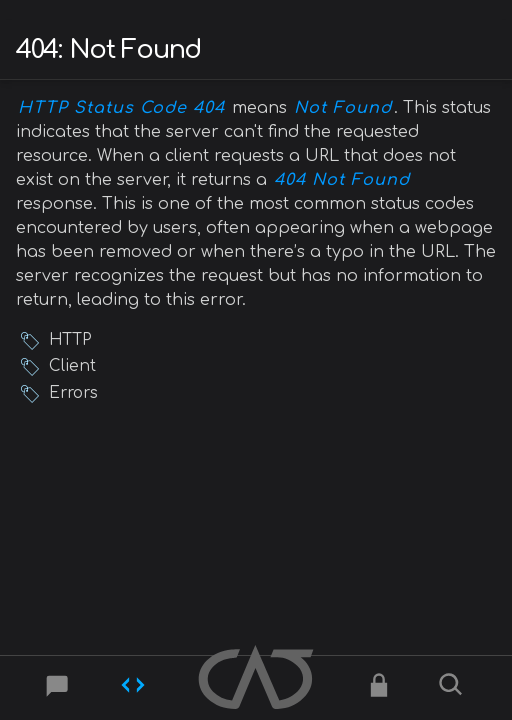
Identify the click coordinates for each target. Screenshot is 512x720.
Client (72, 366)
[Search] (453, 688)
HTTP (70, 340)
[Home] (256, 680)
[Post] (58, 688)
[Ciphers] (379, 688)
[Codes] (133, 688)
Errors (73, 393)
